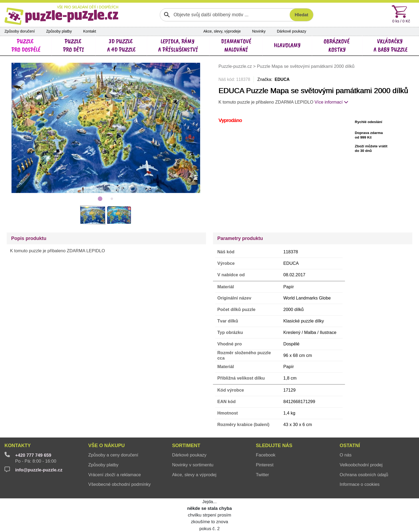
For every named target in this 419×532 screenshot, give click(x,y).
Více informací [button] (331, 102)
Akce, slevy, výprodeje (222, 31)
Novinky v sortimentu (193, 465)
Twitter (262, 475)
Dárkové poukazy (292, 31)
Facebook (265, 455)
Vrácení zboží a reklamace (115, 475)
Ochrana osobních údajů (364, 475)
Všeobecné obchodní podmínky (119, 484)
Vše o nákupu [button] (106, 446)
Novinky (259, 31)
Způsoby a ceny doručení (113, 455)
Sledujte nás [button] (274, 446)
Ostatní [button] (350, 446)
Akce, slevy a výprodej (194, 475)
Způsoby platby (59, 31)
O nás (346, 455)
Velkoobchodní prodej (361, 465)
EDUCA (282, 79)
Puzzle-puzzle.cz (236, 66)
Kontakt (90, 31)
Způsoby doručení (20, 31)
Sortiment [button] (186, 446)
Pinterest (265, 465)
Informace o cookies (360, 484)
